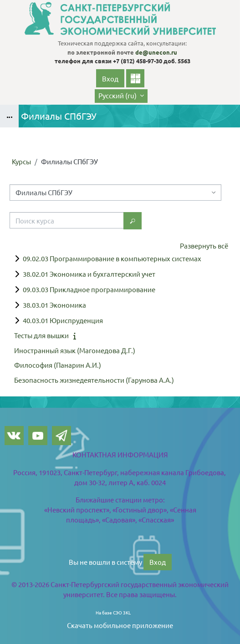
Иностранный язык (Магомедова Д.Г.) (75, 350)
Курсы (21, 161)
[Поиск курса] (67, 220)
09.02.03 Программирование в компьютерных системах (112, 258)
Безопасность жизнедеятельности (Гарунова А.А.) (94, 380)
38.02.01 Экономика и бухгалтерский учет (89, 274)
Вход (110, 79)
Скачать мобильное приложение (120, 625)
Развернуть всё (204, 246)
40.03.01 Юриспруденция (63, 320)
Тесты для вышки (41, 335)
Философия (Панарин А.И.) (58, 365)
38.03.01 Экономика (54, 305)
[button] (121, 96)
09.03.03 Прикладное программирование (89, 289)
